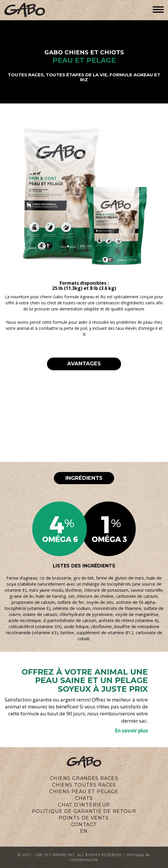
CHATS (84, 798)
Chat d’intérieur (84, 805)
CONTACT (84, 824)
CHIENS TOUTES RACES (84, 785)
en (84, 831)
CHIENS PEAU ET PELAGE (84, 792)
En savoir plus (131, 731)
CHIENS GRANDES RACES (84, 778)
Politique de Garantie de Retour (84, 811)
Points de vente (84, 818)
